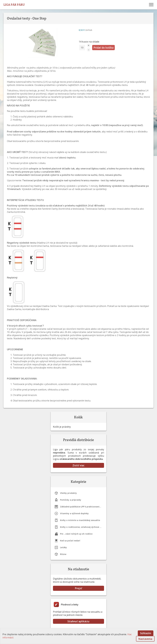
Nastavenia (145, 639)
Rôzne (63, 554)
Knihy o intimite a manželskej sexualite (80, 520)
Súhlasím (146, 633)
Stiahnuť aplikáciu (78, 621)
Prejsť (78, 588)
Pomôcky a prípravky (71, 500)
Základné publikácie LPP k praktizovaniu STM (82, 507)
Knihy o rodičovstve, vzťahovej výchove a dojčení (82, 527)
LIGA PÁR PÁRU (14, 5)
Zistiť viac (78, 465)
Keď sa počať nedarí (70, 541)
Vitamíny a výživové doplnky (74, 513)
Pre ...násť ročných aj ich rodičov (76, 534)
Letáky (63, 547)
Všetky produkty (68, 493)
